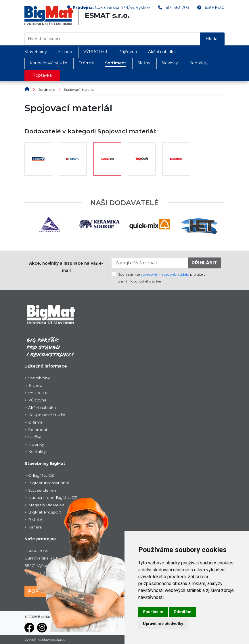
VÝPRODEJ (95, 52)
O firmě (86, 63)
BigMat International (48, 483)
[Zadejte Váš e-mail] (150, 263)
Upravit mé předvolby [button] (163, 624)
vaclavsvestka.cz (52, 640)
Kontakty (198, 63)
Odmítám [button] (183, 612)
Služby (144, 63)
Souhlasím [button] (153, 612)
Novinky (170, 63)
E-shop (65, 52)
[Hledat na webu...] (112, 39)
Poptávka (42, 75)
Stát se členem (43, 490)
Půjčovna (128, 52)
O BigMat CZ (41, 475)
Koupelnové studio (48, 63)
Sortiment (116, 63)
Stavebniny (36, 52)
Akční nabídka (162, 52)
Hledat (212, 39)
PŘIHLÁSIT (204, 263)
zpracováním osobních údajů (165, 274)
